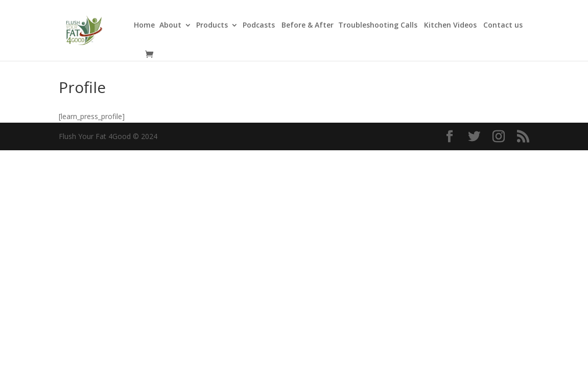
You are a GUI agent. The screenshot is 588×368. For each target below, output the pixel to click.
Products (212, 26)
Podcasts (260, 26)
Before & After (308, 26)
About (170, 26)
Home (144, 26)
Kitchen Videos (451, 26)
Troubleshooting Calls (379, 26)
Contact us (503, 26)
